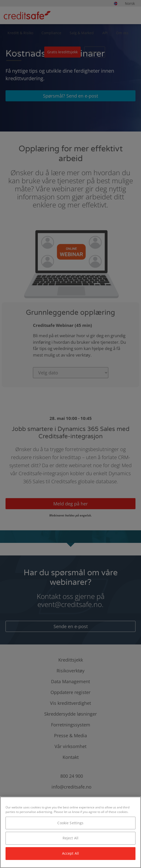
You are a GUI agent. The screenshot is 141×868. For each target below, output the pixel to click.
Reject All (70, 838)
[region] (70, 832)
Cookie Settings (70, 823)
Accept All (70, 853)
